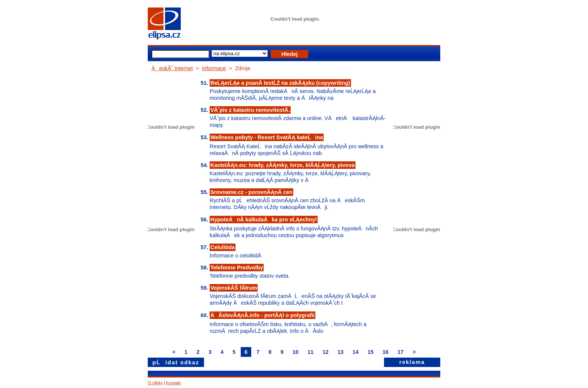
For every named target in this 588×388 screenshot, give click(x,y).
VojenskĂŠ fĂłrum (234, 288)
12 (325, 352)
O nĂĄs (155, 383)
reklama (412, 362)
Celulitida (223, 247)
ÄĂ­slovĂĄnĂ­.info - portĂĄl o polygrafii (262, 315)
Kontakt (173, 383)
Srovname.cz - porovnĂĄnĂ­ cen (251, 192)
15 (370, 352)
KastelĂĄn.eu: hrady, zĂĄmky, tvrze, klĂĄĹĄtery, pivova (283, 165)
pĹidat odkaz (176, 362)
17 (400, 352)
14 (355, 352)
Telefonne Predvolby (237, 268)
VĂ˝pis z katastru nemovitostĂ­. (250, 110)
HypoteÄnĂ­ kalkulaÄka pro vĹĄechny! (264, 220)
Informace (214, 68)
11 (310, 352)
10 (295, 352)
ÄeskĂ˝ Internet (172, 68)
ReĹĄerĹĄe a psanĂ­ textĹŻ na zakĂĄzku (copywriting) (280, 83)
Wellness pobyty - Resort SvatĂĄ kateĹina (267, 137)
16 (385, 352)
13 (340, 352)
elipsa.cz (176, 24)
